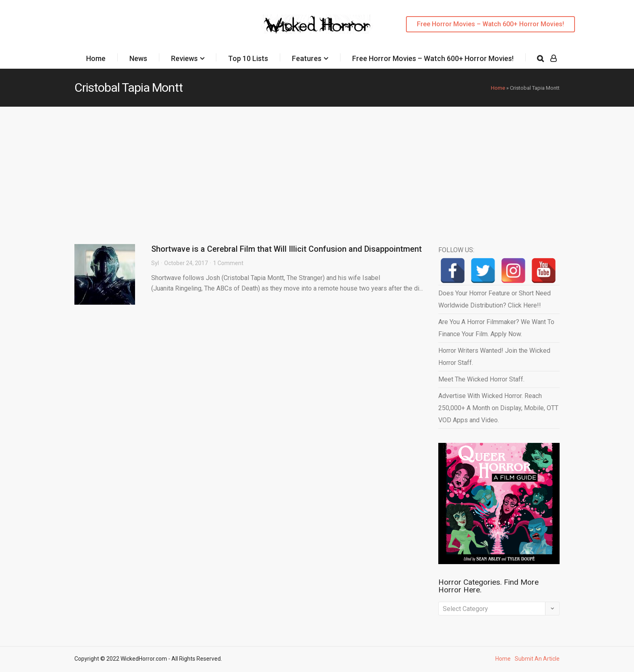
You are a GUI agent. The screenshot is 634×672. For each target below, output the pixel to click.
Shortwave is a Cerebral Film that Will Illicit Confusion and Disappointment (286, 249)
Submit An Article (537, 659)
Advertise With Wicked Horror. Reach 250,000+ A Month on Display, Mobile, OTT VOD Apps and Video (498, 408)
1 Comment (228, 263)
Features (307, 58)
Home (96, 58)
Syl (155, 263)
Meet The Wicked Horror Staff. (481, 379)
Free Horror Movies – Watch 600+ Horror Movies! (490, 24)
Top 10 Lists (248, 58)
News (138, 58)
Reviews (184, 58)
